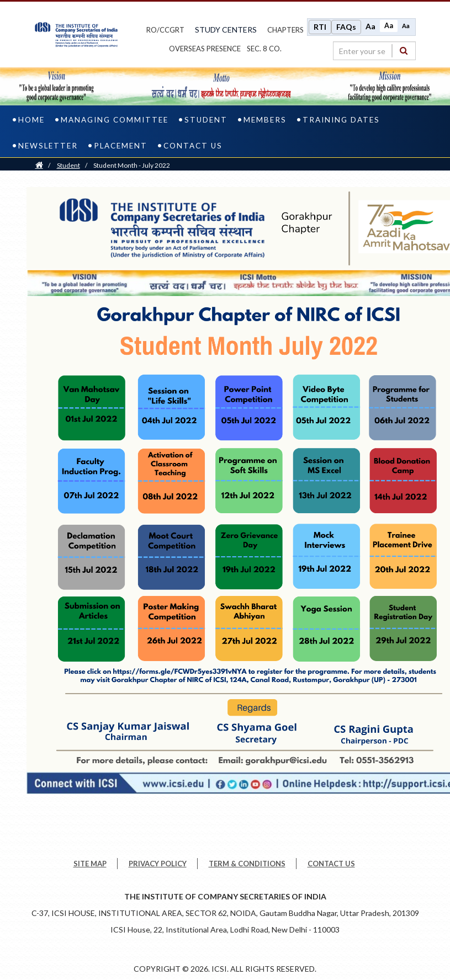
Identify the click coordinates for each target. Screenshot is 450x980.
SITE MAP (90, 864)
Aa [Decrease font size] (406, 26)
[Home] (39, 165)
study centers (226, 30)
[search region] (374, 51)
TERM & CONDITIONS (247, 864)
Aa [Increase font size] (370, 26)
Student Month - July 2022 (132, 165)
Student (68, 165)
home (31, 120)
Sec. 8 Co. (264, 49)
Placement (121, 146)
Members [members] (265, 120)
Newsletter (48, 146)
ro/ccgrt (165, 30)
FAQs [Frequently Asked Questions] (346, 27)
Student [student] (206, 120)
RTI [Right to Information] (320, 27)
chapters (285, 30)
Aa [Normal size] (389, 26)
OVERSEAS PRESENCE (205, 49)
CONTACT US (331, 864)
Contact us (193, 146)
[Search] (404, 50)
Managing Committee (115, 120)
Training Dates (341, 120)
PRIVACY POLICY (158, 864)
